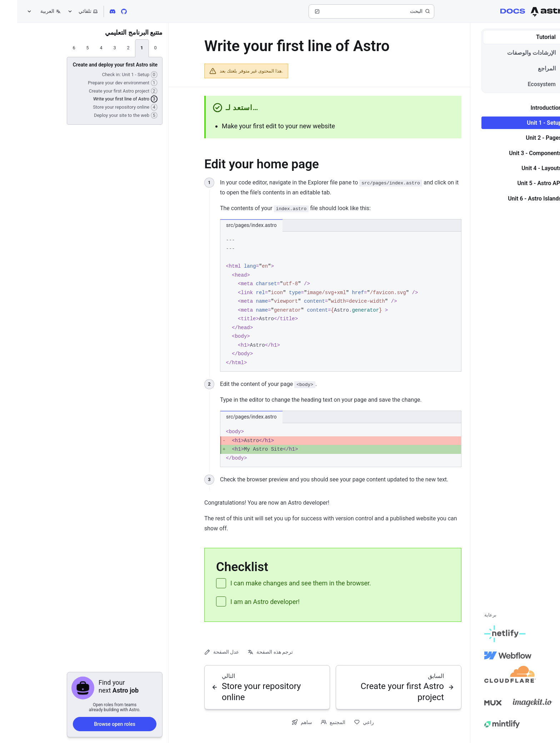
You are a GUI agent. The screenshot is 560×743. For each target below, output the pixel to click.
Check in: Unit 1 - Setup (112, 74)
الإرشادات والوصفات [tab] (519, 53)
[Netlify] (488, 634)
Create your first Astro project (106, 91)
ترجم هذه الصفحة (253, 652)
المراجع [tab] (535, 68)
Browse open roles (97, 724)
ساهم (285, 722)
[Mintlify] (485, 724)
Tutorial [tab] (534, 37)
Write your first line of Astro (108, 99)
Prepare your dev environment (106, 83)
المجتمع (316, 722)
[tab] (138, 48)
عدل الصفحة (204, 652)
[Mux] (476, 703)
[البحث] (354, 11)
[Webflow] (491, 655)
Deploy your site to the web (109, 115)
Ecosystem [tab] (529, 84)
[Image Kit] (515, 703)
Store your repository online (108, 107)
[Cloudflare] (493, 677)
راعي (347, 722)
